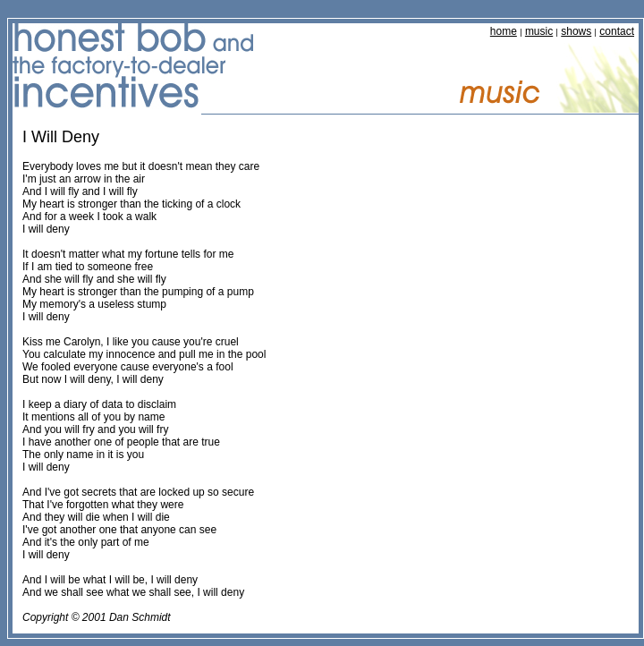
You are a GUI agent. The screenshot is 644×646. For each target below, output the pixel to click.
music (539, 31)
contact (617, 31)
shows (576, 31)
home (504, 31)
